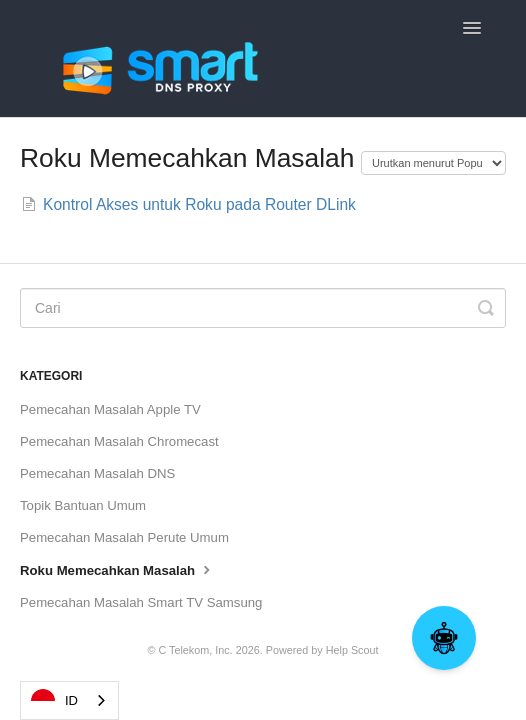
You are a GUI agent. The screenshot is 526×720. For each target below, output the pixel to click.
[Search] (263, 308)
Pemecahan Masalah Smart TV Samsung (141, 602)
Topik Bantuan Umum (83, 505)
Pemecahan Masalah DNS (97, 473)
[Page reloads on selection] (433, 163)
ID (54, 701)
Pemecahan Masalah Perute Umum (124, 537)
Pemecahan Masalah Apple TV (110, 409)
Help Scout (352, 650)
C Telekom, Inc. (195, 650)
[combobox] (69, 700)
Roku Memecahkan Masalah (117, 569)
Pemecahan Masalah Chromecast (119, 441)
